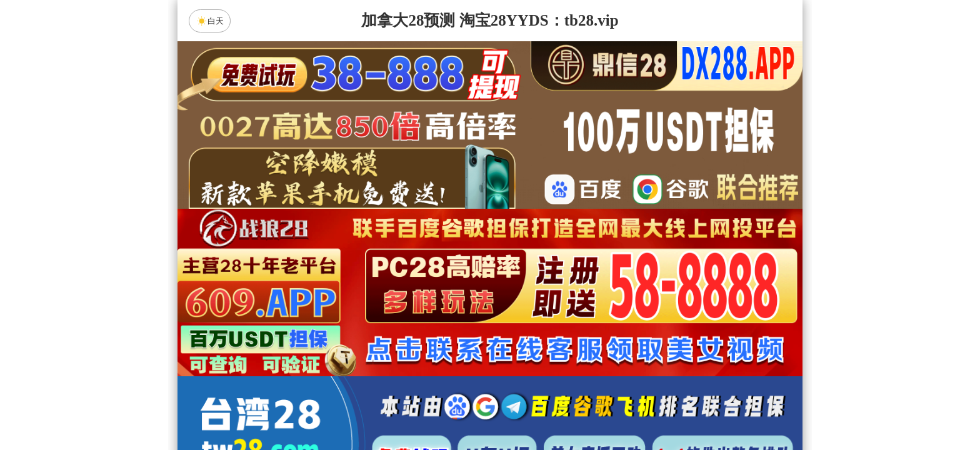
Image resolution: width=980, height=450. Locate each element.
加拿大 (371, 389)
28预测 (596, 422)
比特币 (609, 389)
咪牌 (577, 334)
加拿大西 (451, 389)
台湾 (529, 389)
